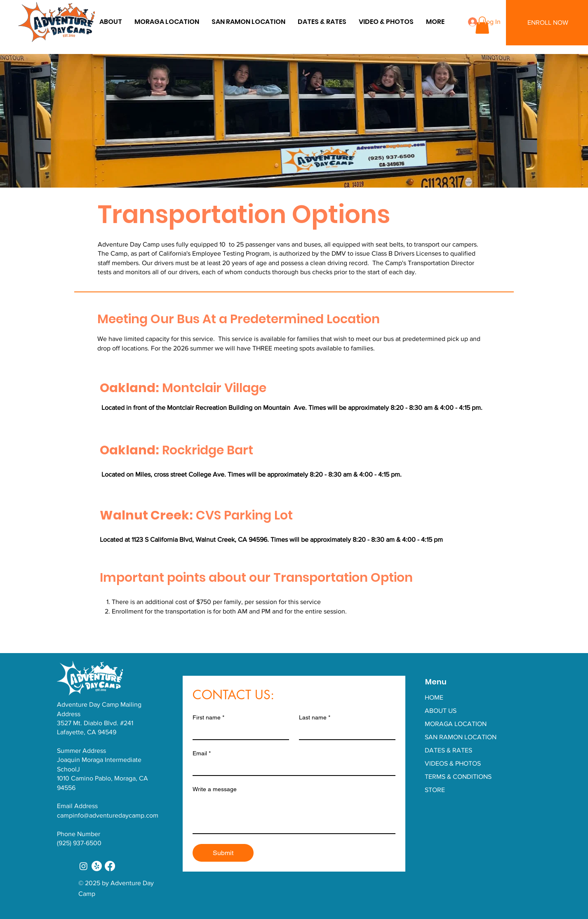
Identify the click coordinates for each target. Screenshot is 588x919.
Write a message (215, 789)
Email (202, 753)
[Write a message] (294, 815)
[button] (435, 22)
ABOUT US (441, 711)
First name (208, 718)
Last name (315, 718)
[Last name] (345, 732)
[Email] (292, 768)
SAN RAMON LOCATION (461, 737)
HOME (434, 697)
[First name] (238, 732)
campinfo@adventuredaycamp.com (108, 815)
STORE (435, 790)
